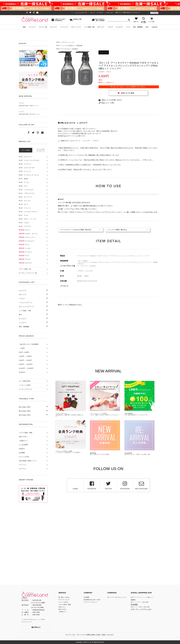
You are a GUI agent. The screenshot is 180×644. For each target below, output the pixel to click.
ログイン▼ (109, 13)
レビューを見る (24, 457)
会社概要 (22, 453)
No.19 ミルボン (24, 223)
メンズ (128, 27)
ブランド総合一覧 (25, 269)
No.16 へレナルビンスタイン (28, 212)
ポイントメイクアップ (26, 307)
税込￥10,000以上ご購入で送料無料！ (99, 20)
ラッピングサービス (26, 389)
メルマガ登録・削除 (26, 433)
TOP (58, 42)
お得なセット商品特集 (75, 46)
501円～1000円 (24, 352)
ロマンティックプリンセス (141, 609)
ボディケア (101, 27)
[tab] (26, 150)
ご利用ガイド (23, 441)
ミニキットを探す (25, 385)
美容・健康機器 (138, 27)
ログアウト (23, 469)
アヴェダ (25, 259)
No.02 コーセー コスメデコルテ (29, 160)
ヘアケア (110, 27)
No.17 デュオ (23, 215)
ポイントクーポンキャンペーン (117, 597)
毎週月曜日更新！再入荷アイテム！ (33, 113)
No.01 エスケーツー (25, 157)
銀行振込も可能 (76, 20)
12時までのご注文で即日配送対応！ (58, 20)
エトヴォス (25, 252)
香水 (147, 27)
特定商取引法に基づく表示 (92, 600)
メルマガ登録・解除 (65, 605)
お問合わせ (36, 627)
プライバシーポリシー (91, 602)
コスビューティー (27, 237)
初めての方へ (23, 437)
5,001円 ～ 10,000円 (26, 364)
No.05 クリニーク (25, 171)
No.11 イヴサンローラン (27, 193)
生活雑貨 (134, 605)
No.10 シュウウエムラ (26, 190)
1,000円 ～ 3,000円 (25, 356)
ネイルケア (119, 27)
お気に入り (136, 20)
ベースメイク (64, 27)
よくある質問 (23, 445)
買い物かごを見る (64, 597)
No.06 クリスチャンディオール (29, 175)
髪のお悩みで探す (25, 411)
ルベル (24, 245)
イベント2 (64, 46)
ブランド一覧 (43, 27)
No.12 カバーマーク (25, 197)
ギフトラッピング (64, 600)
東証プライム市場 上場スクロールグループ (128, 12)
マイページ (23, 465)
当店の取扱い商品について (28, 461)
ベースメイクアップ (26, 303)
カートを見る (151, 20)
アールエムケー (27, 241)
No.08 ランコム (24, 182)
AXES (133, 600)
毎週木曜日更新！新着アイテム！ (33, 104)
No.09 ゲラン (23, 186)
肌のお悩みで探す (25, 407)
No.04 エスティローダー (27, 168)
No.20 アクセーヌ (25, 226)
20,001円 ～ (23, 372)
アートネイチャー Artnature (69, 49)
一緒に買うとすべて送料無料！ (29, 344)
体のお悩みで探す (25, 415)
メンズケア (23, 323)
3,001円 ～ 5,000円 (25, 360)
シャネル (25, 248)
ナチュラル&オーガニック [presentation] (41, 150)
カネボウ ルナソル (28, 234)
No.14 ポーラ (23, 204)
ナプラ (24, 256)
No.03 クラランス (25, 164)
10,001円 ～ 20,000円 (26, 368)
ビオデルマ (25, 263)
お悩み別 (154, 27)
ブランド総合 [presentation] (26, 150)
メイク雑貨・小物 (25, 311)
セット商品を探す (25, 381)
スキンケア (53, 27)
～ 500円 (22, 348)
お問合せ (22, 449)
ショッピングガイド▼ (80, 13)
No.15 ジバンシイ (25, 208)
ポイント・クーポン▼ (97, 13)
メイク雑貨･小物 (89, 27)
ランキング (32, 27)
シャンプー (71, 42)
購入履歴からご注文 (143, 20)
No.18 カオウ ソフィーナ (28, 219)
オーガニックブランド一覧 (28, 273)
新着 (24, 27)
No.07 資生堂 (23, 179)
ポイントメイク (76, 27)
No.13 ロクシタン (25, 201)
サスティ (25, 230)
